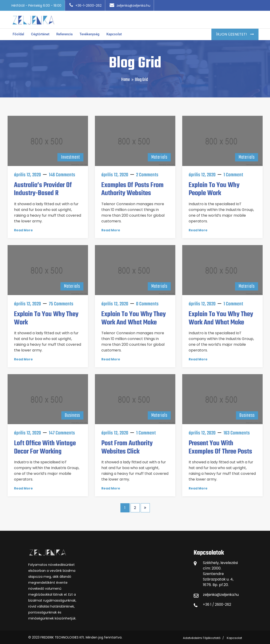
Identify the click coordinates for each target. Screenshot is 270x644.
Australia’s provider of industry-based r (43, 188)
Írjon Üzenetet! (232, 33)
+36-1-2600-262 (85, 6)
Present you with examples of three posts (220, 446)
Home (126, 78)
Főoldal (19, 33)
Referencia (67, 33)
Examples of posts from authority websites (132, 188)
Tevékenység (94, 33)
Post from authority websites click (127, 446)
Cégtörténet (41, 33)
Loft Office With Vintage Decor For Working (45, 446)
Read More (23, 228)
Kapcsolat (120, 33)
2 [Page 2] (135, 506)
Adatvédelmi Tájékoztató (202, 636)
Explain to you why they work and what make (134, 317)
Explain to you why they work (46, 317)
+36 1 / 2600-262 (218, 603)
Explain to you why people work (214, 188)
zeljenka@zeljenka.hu (130, 6)
